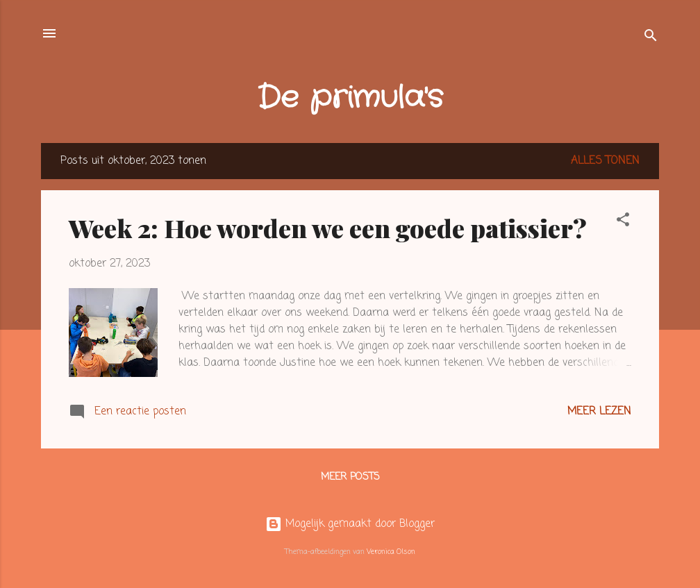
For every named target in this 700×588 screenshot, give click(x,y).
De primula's (350, 98)
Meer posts (350, 477)
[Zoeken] (651, 38)
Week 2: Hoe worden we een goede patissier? (328, 228)
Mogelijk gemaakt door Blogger (350, 524)
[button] (623, 222)
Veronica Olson (391, 552)
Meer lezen (599, 412)
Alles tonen (605, 161)
